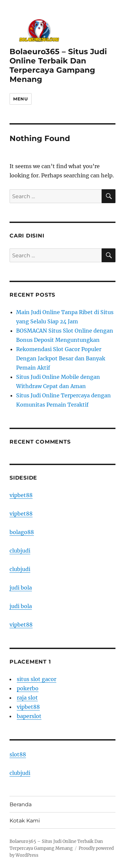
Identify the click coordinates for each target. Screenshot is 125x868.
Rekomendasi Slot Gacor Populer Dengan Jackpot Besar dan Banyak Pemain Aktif (61, 358)
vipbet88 (21, 495)
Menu (20, 99)
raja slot (27, 698)
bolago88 (22, 532)
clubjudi (20, 551)
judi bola (21, 588)
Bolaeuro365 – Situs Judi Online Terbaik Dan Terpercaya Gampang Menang (58, 65)
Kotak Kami (25, 821)
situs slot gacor (37, 679)
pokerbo (28, 688)
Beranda (21, 804)
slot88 (18, 754)
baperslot (29, 716)
